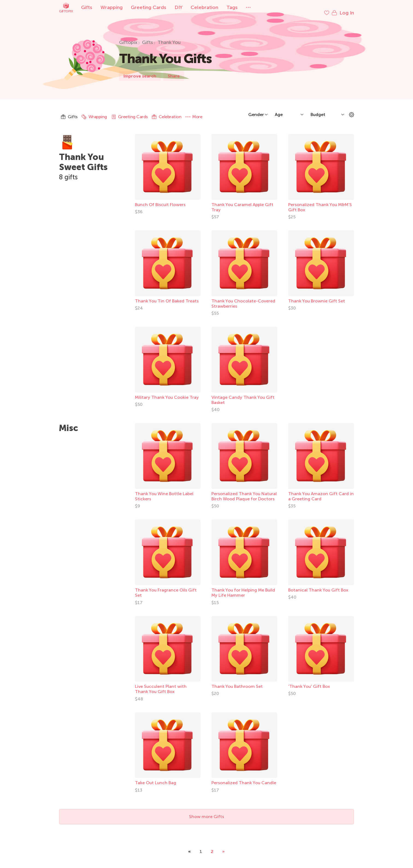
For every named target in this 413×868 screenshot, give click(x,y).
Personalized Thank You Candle (244, 777)
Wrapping (112, 7)
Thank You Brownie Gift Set (317, 295)
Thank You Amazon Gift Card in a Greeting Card (321, 491)
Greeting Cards (149, 7)
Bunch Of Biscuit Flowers (160, 199)
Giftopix (66, 8)
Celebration (204, 7)
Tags (232, 7)
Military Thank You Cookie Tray (167, 392)
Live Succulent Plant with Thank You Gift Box (161, 683)
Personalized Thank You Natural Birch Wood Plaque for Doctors (244, 491)
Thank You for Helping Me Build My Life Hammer (243, 587)
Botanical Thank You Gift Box (318, 585)
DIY (179, 7)
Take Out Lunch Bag (156, 777)
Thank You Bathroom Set (237, 681)
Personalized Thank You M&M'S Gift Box (320, 202)
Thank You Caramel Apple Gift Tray (242, 202)
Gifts (87, 7)
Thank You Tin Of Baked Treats (167, 295)
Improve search (140, 71)
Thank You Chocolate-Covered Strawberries (243, 298)
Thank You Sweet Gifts (83, 157)
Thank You (169, 37)
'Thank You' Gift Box (309, 681)
